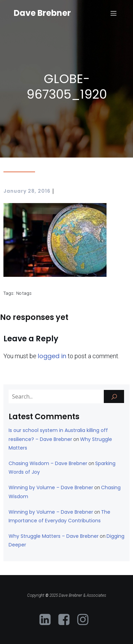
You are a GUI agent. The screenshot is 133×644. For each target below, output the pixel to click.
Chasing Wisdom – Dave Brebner (48, 463)
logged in (52, 356)
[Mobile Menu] (113, 13)
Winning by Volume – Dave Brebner (51, 487)
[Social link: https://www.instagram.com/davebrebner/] (85, 620)
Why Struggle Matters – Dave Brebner (54, 536)
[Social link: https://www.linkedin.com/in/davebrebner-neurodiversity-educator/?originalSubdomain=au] (48, 620)
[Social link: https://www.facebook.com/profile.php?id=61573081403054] (66, 620)
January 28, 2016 (27, 191)
